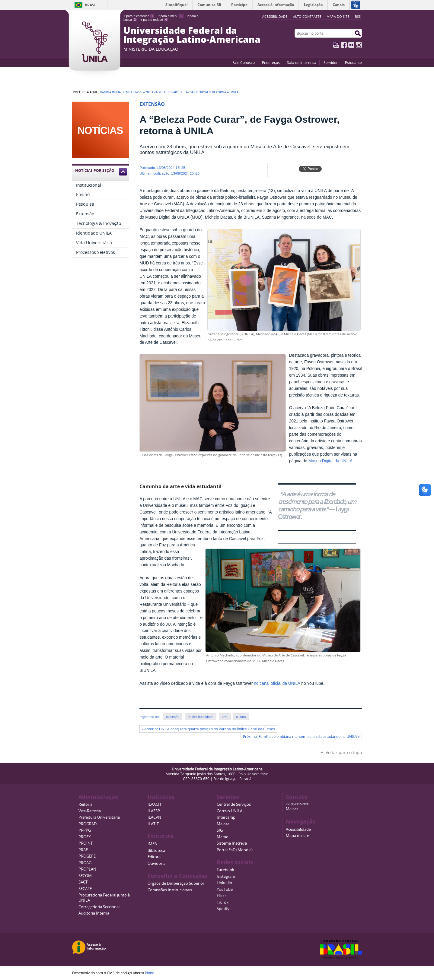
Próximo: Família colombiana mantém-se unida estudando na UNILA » (301, 737)
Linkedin (224, 883)
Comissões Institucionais (170, 890)
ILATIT (153, 824)
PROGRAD (88, 824)
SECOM (85, 876)
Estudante (353, 62)
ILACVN (154, 817)
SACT (83, 882)
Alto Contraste (307, 16)
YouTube (336, 45)
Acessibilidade (298, 829)
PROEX (85, 837)
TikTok (223, 902)
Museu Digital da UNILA (330, 461)
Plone (150, 973)
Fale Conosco (244, 62)
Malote (223, 824)
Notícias (133, 92)
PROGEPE (87, 856)
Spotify (223, 909)
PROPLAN (87, 869)
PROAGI (86, 863)
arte (225, 717)
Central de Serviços (234, 804)
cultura (241, 717)
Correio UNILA (230, 811)
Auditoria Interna (94, 913)
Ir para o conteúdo (139, 16)
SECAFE (85, 889)
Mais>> (292, 809)
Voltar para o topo (344, 752)
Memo (223, 837)
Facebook (344, 45)
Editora (154, 857)
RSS (358, 16)
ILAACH (154, 804)
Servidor (331, 62)
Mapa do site (338, 16)
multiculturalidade (201, 717)
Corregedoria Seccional (99, 907)
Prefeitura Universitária (99, 817)
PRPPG (85, 830)
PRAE (83, 850)
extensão (173, 717)
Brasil (91, 5)
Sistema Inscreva (232, 843)
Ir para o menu (170, 16)
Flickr (351, 45)
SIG (220, 830)
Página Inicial (111, 92)
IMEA (152, 844)
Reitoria (85, 804)
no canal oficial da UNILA (277, 683)
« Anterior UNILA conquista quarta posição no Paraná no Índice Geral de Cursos (208, 729)
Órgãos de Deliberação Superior (176, 883)
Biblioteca (156, 850)
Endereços (271, 62)
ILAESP (154, 811)
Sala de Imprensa (302, 62)
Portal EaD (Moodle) (235, 850)
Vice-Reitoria (90, 811)
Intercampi (227, 817)
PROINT (86, 843)
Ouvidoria (156, 863)
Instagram (359, 45)
